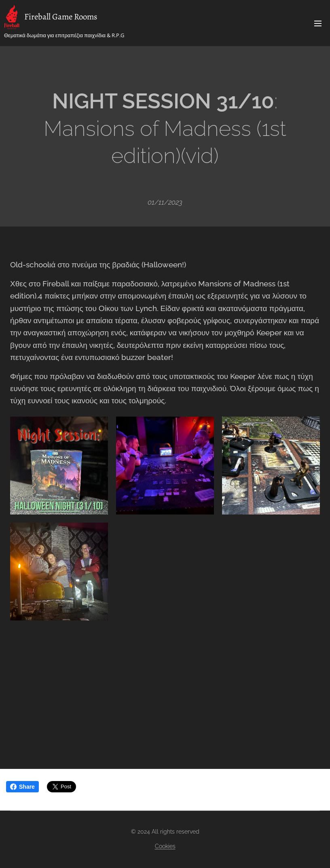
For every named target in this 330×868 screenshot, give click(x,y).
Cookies (165, 846)
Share (22, 787)
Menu (318, 23)
